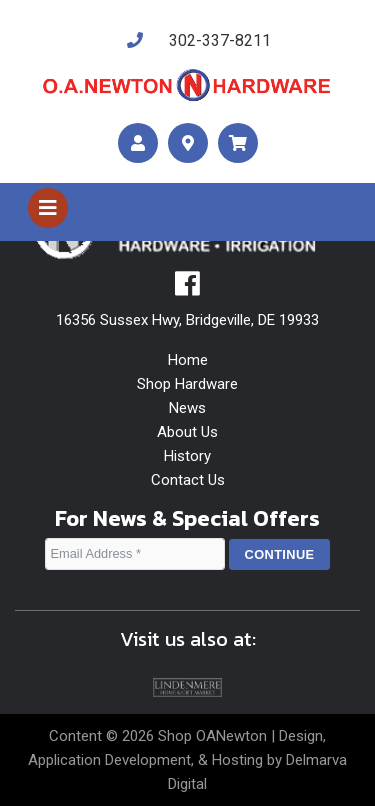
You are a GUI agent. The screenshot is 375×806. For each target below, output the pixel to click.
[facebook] (187, 289)
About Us (187, 432)
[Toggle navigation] (48, 208)
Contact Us (188, 480)
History (187, 456)
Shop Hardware (187, 384)
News (187, 408)
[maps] (188, 143)
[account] (138, 143)
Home (188, 360)
